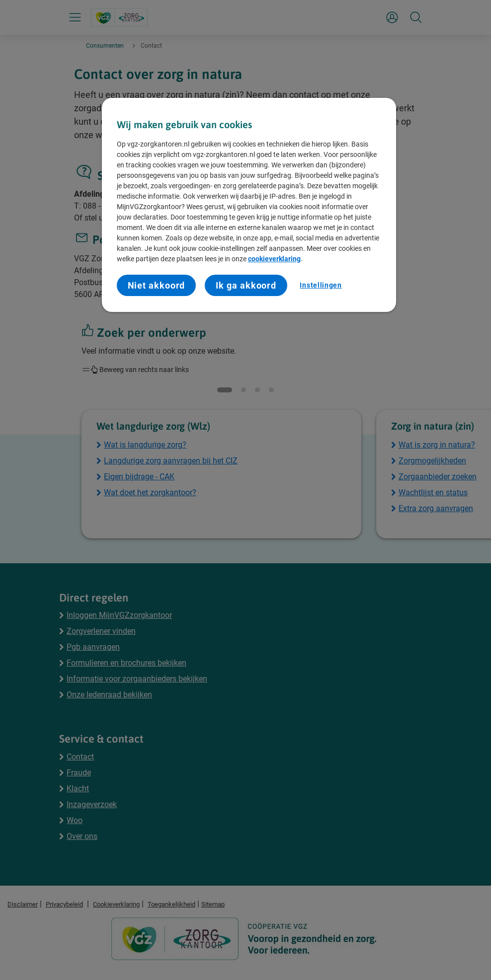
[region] (249, 205)
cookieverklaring (274, 259)
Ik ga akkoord (246, 285)
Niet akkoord (157, 285)
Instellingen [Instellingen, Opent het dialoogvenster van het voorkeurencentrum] (321, 285)
